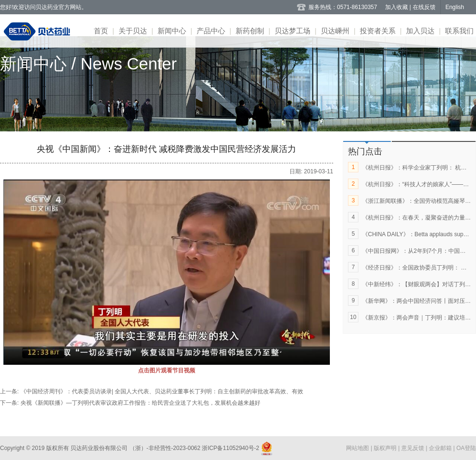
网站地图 (358, 448)
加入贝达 (420, 31)
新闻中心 (172, 31)
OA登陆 (466, 448)
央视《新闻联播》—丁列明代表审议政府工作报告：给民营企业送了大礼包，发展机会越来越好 (140, 403)
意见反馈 (413, 448)
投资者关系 (378, 31)
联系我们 (459, 31)
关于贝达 (133, 31)
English (455, 7)
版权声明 (386, 448)
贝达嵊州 (335, 31)
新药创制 (250, 31)
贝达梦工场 (293, 31)
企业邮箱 (441, 448)
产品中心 (211, 31)
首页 (101, 31)
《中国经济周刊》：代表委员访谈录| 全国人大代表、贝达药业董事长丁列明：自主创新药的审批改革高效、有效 (162, 391)
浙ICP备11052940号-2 (231, 448)
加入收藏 (397, 7)
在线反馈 (424, 7)
